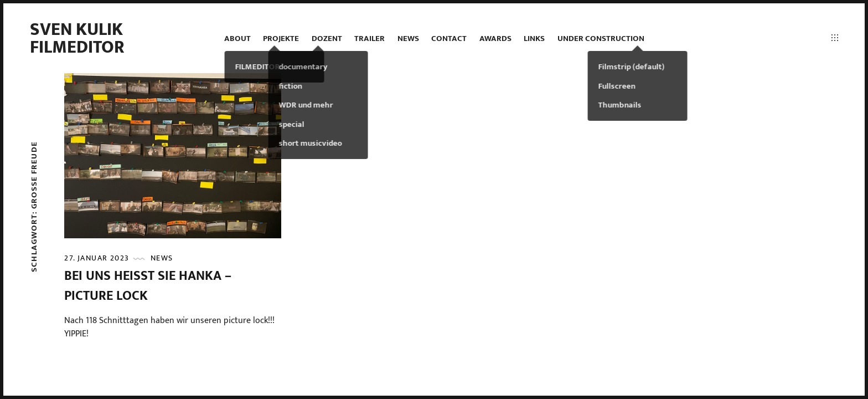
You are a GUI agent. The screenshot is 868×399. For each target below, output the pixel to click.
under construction (601, 39)
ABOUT (237, 39)
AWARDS (495, 39)
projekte (281, 39)
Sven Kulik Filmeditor (77, 39)
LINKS (534, 39)
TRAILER (370, 39)
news (408, 39)
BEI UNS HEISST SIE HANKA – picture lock (148, 286)
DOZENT (327, 39)
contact (449, 39)
